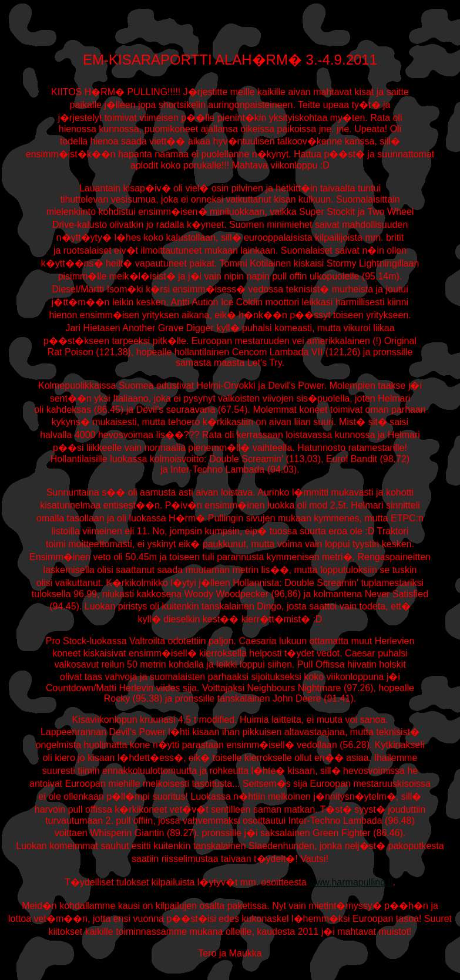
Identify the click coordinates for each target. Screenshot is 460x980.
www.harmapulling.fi (351, 882)
